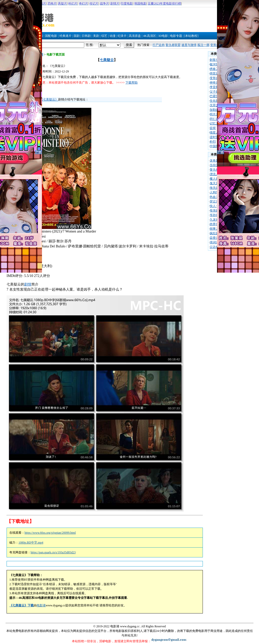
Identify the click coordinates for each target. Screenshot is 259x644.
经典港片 (66, 36)
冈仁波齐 (216, 119)
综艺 (104, 36)
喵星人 (214, 133)
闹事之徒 (216, 229)
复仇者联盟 (173, 45)
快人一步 (216, 206)
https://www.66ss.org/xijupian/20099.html (50, 533)
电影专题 (176, 36)
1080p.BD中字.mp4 (31, 543)
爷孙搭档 (216, 215)
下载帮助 (132, 83)
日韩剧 (86, 36)
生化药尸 (216, 101)
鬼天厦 (214, 183)
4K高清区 (150, 36)
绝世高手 (216, 73)
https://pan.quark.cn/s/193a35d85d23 (53, 552)
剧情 (28, 284)
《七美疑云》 (49, 99)
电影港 (41, 605)
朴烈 (213, 142)
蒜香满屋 (216, 238)
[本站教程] (191, 36)
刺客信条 (216, 60)
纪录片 (122, 36)
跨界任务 (216, 224)
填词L (214, 242)
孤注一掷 (203, 45)
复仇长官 (216, 170)
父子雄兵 (216, 92)
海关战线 (216, 188)
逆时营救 (216, 137)
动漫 (113, 36)
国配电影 (51, 36)
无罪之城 (216, 105)
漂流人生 (216, 174)
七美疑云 (107, 60)
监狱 (213, 128)
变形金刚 (216, 45)
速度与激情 (189, 45)
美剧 (96, 36)
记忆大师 (216, 123)
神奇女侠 (216, 83)
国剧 (77, 36)
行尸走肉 (159, 45)
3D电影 (163, 36)
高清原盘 (135, 36)
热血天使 (216, 197)
